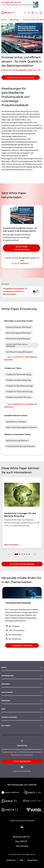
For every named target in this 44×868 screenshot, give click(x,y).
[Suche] (25, 13)
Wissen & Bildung (9, 717)
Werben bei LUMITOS (21, 837)
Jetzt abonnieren (22, 761)
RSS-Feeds (6, 726)
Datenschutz (33, 860)
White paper (7, 692)
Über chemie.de (22, 846)
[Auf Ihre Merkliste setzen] (36, 13)
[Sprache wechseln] (33, 13)
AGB (21, 860)
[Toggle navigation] (41, 13)
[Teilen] (29, 13)
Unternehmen (8, 676)
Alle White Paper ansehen (22, 564)
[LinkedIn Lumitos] (22, 827)
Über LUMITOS (21, 841)
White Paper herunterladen (21, 78)
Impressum (11, 860)
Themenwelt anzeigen (22, 645)
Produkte (6, 684)
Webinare (6, 701)
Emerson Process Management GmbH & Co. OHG (21, 70)
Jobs (3, 709)
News (4, 667)
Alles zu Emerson (22, 263)
